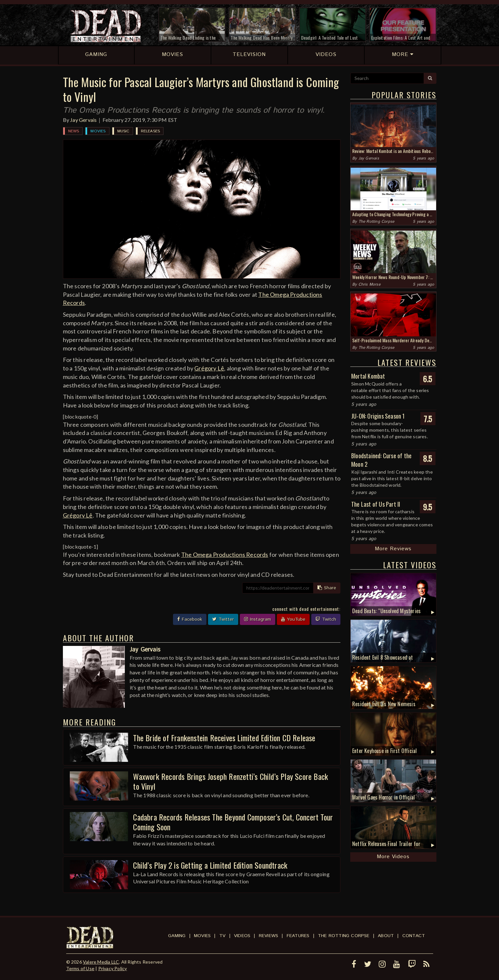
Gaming (177, 936)
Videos (242, 936)
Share (327, 588)
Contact (414, 936)
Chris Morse (369, 284)
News (74, 131)
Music (123, 131)
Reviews (269, 936)
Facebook (190, 619)
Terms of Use (80, 968)
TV (222, 936)
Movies (98, 131)
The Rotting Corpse (376, 222)
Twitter (223, 619)
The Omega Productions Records (225, 555)
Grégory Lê (209, 368)
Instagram (258, 619)
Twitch (326, 619)
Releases (151, 131)
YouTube (293, 619)
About (386, 936)
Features (298, 936)
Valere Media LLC (101, 962)
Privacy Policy (113, 968)
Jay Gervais (83, 120)
